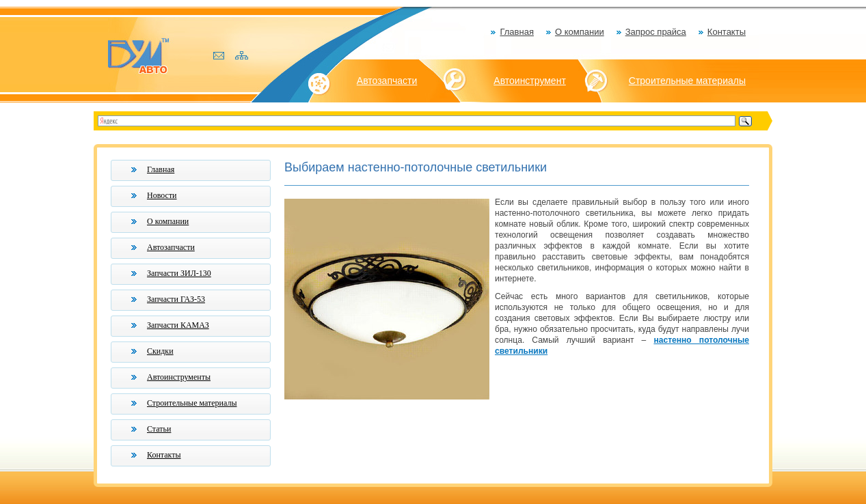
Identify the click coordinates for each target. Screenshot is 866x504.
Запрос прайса (656, 32)
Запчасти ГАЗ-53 (176, 299)
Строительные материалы (687, 81)
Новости (162, 195)
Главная (516, 32)
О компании (580, 32)
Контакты (727, 32)
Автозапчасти (387, 81)
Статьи (159, 429)
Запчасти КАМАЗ (178, 325)
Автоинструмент (530, 81)
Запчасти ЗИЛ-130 (179, 273)
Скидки (160, 351)
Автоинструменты (179, 377)
